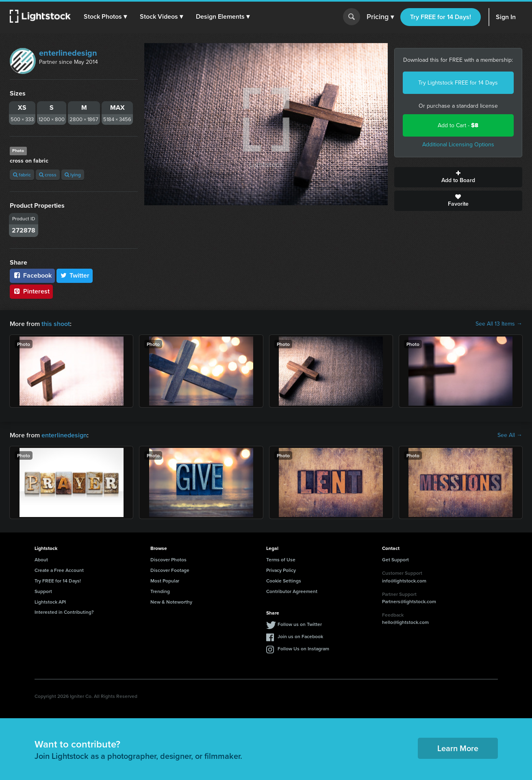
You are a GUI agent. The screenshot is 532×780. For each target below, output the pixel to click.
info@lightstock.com (404, 581)
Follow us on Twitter (300, 624)
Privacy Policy (281, 570)
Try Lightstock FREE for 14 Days (458, 83)
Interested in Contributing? (64, 612)
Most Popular (165, 581)
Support (43, 591)
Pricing (380, 17)
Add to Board (458, 177)
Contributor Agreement (292, 591)
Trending (160, 591)
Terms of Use (281, 559)
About (41, 559)
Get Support (395, 559)
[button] (105, 17)
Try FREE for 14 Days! (441, 17)
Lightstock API (50, 602)
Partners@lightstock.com (409, 601)
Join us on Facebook (300, 636)
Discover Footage (170, 570)
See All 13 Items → (499, 324)
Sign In (506, 17)
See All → (510, 435)
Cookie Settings (284, 581)
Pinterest (31, 291)
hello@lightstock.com (405, 622)
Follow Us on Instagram (303, 649)
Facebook (32, 275)
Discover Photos (168, 559)
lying (73, 175)
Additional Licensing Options (458, 144)
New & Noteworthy (171, 602)
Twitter (75, 275)
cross (48, 175)
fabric (22, 175)
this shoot (56, 324)
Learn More (458, 748)
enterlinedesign (68, 53)
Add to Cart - (458, 125)
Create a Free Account (59, 570)
